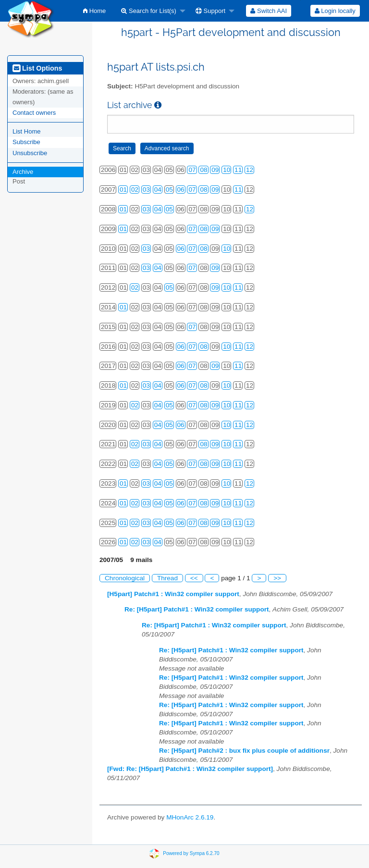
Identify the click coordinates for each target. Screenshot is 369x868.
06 (181, 189)
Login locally (335, 11)
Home (94, 11)
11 (238, 170)
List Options (37, 68)
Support (210, 11)
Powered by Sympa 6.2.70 (191, 853)
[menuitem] (94, 11)
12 (250, 170)
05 (169, 189)
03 (146, 189)
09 (215, 170)
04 (158, 189)
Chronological (125, 578)
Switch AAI (269, 11)
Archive (23, 172)
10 (227, 170)
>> (277, 578)
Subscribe (26, 142)
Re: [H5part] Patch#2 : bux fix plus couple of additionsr (244, 751)
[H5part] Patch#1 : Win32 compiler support (173, 594)
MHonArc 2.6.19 (190, 817)
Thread (167, 578)
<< (194, 578)
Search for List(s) (149, 11)
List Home (27, 131)
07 (192, 170)
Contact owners (34, 113)
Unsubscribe (30, 153)
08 (203, 170)
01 (123, 189)
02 (135, 189)
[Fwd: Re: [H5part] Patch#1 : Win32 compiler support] (190, 769)
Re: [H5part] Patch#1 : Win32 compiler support (197, 609)
